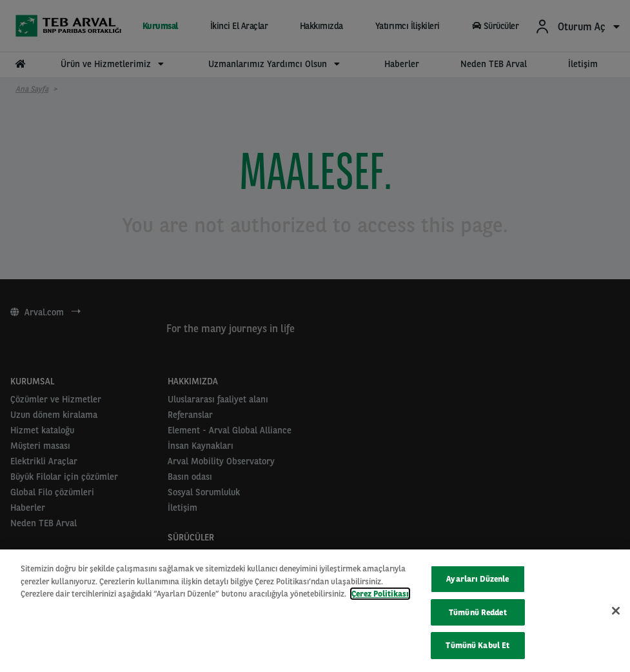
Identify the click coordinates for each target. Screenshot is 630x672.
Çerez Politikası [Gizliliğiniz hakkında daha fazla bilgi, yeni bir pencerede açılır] (380, 594)
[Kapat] (616, 611)
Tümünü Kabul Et (477, 645)
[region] (315, 611)
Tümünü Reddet (478, 612)
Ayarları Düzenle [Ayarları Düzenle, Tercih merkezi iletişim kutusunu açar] (477, 579)
